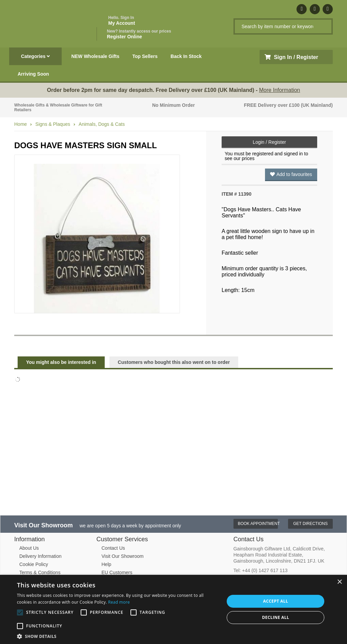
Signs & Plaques (53, 124)
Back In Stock (186, 56)
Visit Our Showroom (123, 556)
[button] (118, 636)
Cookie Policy (34, 564)
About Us (29, 548)
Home (21, 124)
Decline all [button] (275, 617)
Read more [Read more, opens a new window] (119, 602)
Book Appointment (258, 524)
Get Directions (310, 524)
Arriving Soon (33, 74)
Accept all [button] (275, 601)
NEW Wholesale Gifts (96, 56)
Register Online (139, 34)
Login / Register (269, 142)
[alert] (173, 609)
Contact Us (113, 548)
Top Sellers (145, 56)
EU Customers (117, 572)
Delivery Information (40, 556)
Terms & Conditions (40, 572)
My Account (122, 21)
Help (107, 564)
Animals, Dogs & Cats (102, 124)
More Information (280, 90)
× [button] (339, 582)
